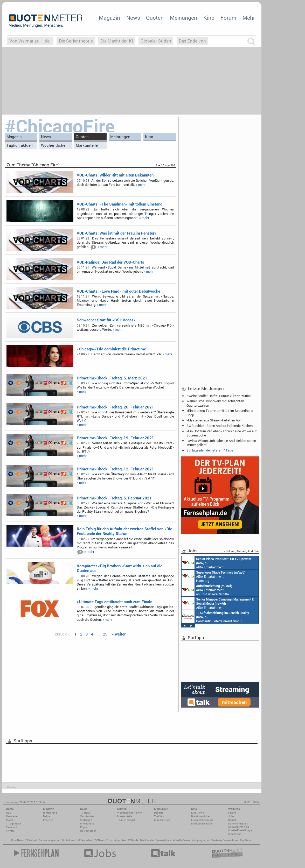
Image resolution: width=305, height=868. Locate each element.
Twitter (10, 831)
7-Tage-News (14, 824)
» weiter (119, 634)
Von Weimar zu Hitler (30, 41)
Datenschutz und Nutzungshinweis (239, 825)
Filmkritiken (68, 840)
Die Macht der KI (117, 41)
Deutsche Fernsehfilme (225, 840)
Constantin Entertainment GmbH (215, 617)
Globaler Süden (156, 41)
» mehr (141, 185)
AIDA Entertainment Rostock (218, 603)
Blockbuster (147, 840)
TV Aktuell (31, 840)
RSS (8, 813)
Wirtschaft (86, 820)
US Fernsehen (85, 840)
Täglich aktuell (20, 145)
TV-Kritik (159, 816)
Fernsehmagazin (49, 840)
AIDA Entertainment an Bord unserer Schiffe (216, 563)
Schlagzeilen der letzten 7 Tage (210, 450)
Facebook (12, 827)
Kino (209, 18)
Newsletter (12, 816)
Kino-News (197, 813)
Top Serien (246, 840)
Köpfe (84, 827)
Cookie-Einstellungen (241, 830)
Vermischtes (87, 816)
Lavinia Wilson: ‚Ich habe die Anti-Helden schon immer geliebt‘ (221, 443)
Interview (48, 820)
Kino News (17, 840)
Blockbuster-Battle (202, 824)
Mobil (9, 820)
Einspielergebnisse (202, 820)
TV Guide (133, 840)
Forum (228, 18)
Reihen (47, 816)
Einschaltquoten (116, 840)
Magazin (109, 18)
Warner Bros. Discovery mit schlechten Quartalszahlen (215, 403)
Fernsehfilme (163, 840)
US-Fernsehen (88, 831)
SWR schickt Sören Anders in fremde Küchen (220, 426)
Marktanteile (87, 145)
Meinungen (183, 18)
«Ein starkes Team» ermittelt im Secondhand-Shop (220, 413)
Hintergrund (50, 813)
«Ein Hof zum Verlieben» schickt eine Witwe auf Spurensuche (221, 433)
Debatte (159, 813)
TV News (99, 840)
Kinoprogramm (201, 840)
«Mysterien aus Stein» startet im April (214, 420)
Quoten (155, 18)
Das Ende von (192, 41)
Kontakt (233, 820)
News (133, 18)
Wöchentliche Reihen (53, 146)
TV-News (85, 813)
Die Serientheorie (76, 41)
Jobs (231, 816)
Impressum (235, 834)
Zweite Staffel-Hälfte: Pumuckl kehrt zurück (219, 396)
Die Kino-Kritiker (200, 816)
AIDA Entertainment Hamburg (213, 576)
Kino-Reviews (162, 820)
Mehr (249, 18)
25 (105, 634)
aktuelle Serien (181, 840)
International (88, 824)
